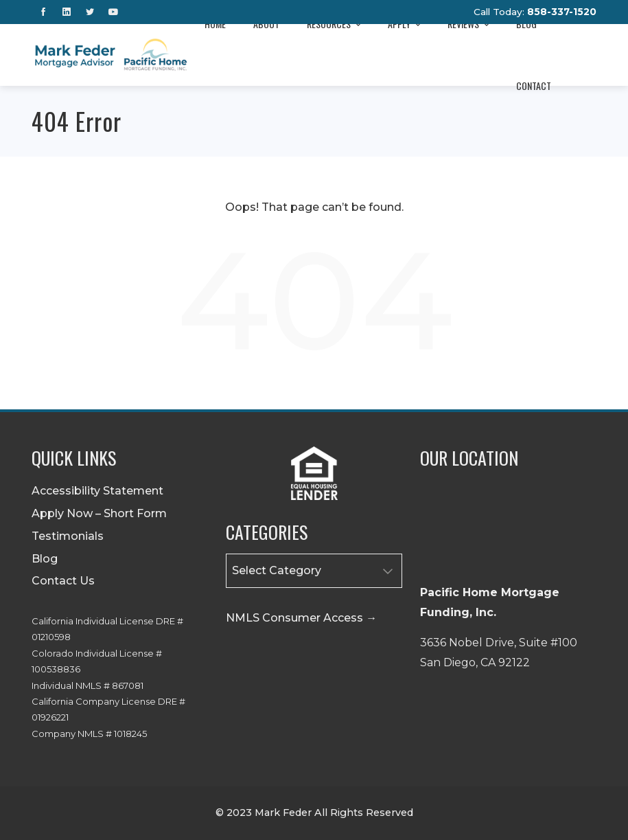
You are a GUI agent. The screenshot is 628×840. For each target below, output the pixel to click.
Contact (534, 86)
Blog (45, 559)
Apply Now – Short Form (99, 513)
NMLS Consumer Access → (301, 618)
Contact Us (63, 581)
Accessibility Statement (97, 491)
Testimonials (68, 536)
